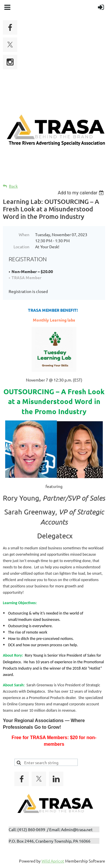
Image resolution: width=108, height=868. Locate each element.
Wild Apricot (53, 861)
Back (13, 186)
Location (21, 247)
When (24, 234)
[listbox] (81, 193)
